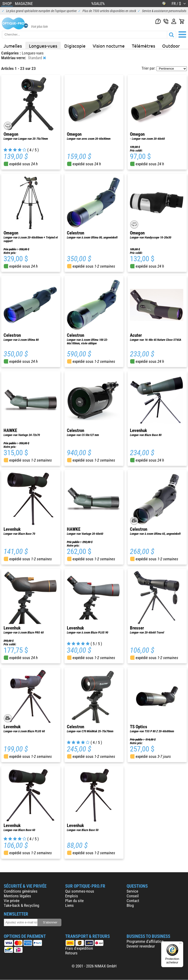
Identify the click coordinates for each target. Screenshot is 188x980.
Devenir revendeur (141, 946)
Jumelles (13, 46)
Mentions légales (17, 896)
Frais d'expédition (79, 948)
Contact (133, 901)
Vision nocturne (109, 46)
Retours (71, 953)
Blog (130, 905)
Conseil (133, 896)
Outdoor (171, 46)
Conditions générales (21, 891)
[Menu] (180, 944)
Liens (69, 905)
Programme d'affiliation (145, 941)
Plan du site (74, 901)
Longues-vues (43, 46)
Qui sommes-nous (80, 891)
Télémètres (143, 46)
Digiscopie (75, 46)
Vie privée (12, 901)
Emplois (72, 896)
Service (132, 891)
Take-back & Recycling (21, 905)
